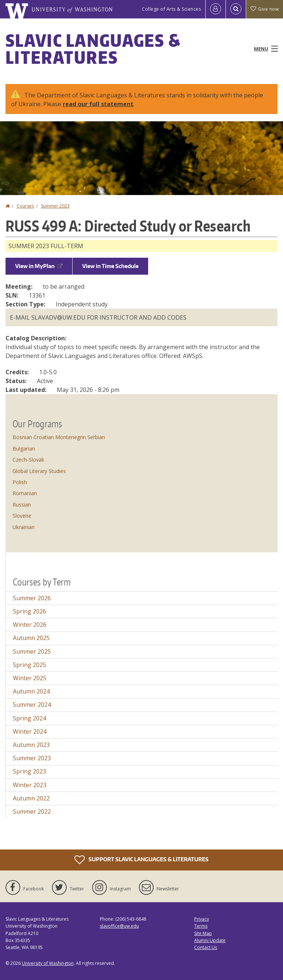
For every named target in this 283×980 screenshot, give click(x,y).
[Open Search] (236, 9)
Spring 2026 (29, 611)
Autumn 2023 (31, 745)
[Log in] (216, 9)
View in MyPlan (39, 266)
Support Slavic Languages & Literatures (141, 860)
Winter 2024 (30, 731)
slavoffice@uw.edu (119, 926)
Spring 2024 (29, 718)
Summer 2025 (32, 651)
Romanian (25, 493)
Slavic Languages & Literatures (93, 49)
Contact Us (206, 947)
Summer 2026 (32, 598)
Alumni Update (210, 940)
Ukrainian (24, 527)
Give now (265, 9)
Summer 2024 (32, 705)
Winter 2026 (30, 625)
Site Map (203, 933)
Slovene (22, 516)
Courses (25, 206)
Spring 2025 (29, 665)
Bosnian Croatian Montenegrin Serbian (59, 437)
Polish (20, 482)
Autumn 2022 (31, 798)
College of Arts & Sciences (171, 9)
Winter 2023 (30, 785)
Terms (201, 926)
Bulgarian (24, 449)
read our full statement (98, 104)
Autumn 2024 (31, 691)
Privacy (202, 919)
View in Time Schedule (110, 266)
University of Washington (48, 963)
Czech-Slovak (28, 460)
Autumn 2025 (31, 638)
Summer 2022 (32, 812)
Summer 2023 (55, 206)
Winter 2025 (30, 678)
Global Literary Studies (39, 471)
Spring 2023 (29, 771)
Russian (22, 505)
